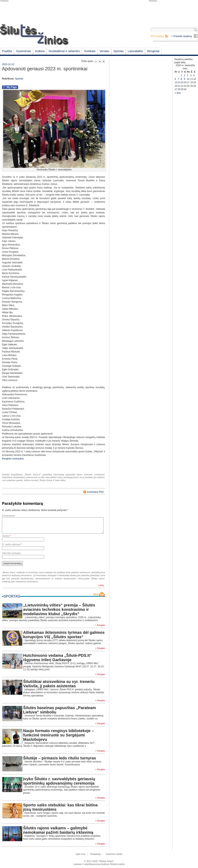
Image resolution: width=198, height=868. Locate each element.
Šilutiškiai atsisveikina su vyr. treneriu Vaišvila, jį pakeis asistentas (59, 684)
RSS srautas (157, 36)
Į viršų (101, 585)
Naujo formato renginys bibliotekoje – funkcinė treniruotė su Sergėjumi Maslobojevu (58, 735)
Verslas (104, 51)
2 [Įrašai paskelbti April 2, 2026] (184, 75)
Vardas (6, 536)
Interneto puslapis (11, 553)
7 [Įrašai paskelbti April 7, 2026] (178, 79)
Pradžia (7, 51)
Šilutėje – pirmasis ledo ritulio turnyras (60, 758)
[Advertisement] (131, 78)
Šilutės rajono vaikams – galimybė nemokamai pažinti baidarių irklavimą (58, 830)
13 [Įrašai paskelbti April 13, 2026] (176, 82)
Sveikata (90, 51)
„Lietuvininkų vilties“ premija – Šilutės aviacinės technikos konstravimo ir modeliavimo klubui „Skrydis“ (59, 609)
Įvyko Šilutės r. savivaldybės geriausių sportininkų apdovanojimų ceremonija (59, 781)
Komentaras (8, 516)
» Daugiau (100, 625)
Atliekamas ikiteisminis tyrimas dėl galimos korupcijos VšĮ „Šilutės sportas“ (64, 635)
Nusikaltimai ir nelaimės (64, 51)
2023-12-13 (8, 64)
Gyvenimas (24, 51)
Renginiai (153, 51)
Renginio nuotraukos (13, 459)
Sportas (119, 51)
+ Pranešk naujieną (181, 36)
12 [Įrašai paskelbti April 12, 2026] (195, 79)
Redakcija (96, 854)
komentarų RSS (95, 492)
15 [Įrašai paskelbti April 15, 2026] (182, 82)
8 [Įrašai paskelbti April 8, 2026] (181, 79)
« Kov (178, 93)
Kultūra (40, 51)
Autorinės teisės (114, 854)
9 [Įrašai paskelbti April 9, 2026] (184, 79)
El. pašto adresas (12, 544)
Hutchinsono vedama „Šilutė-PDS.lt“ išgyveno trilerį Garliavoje (58, 658)
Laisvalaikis (135, 51)
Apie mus (81, 854)
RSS (96, 595)
